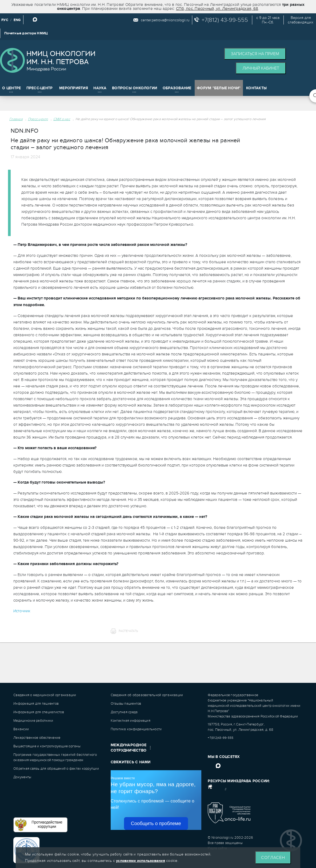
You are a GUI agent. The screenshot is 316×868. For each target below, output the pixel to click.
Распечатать (128, 631)
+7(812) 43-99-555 (225, 20)
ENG (17, 20)
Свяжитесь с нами (131, 762)
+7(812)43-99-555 (221, 738)
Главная (16, 119)
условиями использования (141, 861)
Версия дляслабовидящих (301, 20)
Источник (22, 611)
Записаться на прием (255, 54)
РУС (5, 20)
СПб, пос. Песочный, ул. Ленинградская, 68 (217, 9)
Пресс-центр (38, 119)
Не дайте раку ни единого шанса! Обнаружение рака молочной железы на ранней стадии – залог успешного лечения (171, 119)
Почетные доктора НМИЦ (26, 33)
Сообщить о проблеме (156, 824)
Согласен (273, 858)
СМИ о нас (62, 119)
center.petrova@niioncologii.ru (165, 20)
